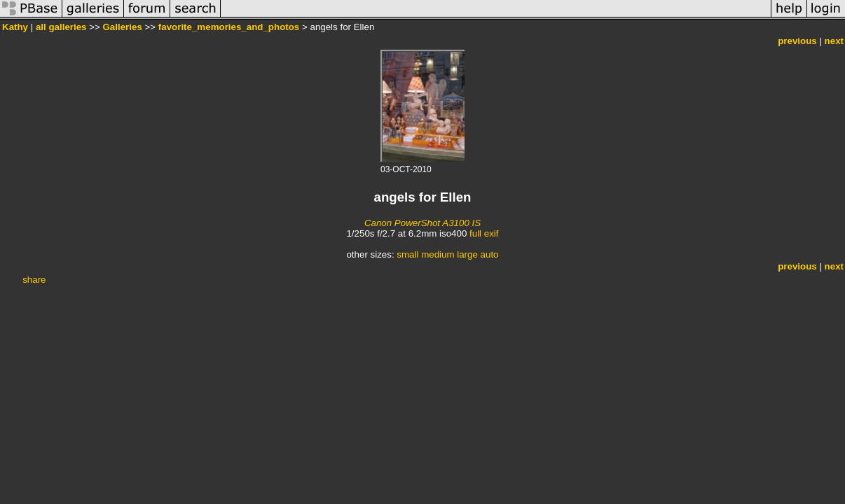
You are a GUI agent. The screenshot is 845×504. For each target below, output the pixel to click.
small (407, 254)
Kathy (15, 27)
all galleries (61, 27)
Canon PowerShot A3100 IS (422, 223)
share (34, 280)
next (834, 41)
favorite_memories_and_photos (229, 27)
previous (797, 41)
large (467, 254)
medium (438, 254)
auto (490, 254)
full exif (484, 233)
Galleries (123, 27)
